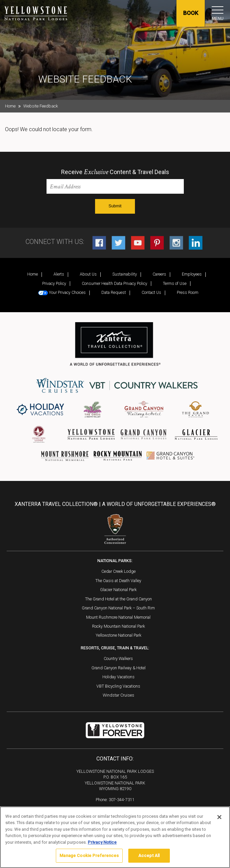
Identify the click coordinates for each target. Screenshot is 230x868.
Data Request (114, 292)
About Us (88, 274)
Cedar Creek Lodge (118, 571)
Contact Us (151, 292)
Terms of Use (175, 283)
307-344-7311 (122, 800)
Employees (192, 274)
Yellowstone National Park (118, 635)
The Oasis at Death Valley (118, 581)
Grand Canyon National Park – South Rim (118, 608)
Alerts (59, 274)
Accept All (149, 856)
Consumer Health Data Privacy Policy (115, 283)
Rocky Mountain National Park (118, 626)
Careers (159, 274)
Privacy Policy (54, 283)
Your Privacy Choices (62, 293)
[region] (115, 837)
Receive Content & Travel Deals (115, 172)
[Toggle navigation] (218, 10)
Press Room (188, 292)
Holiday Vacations (118, 677)
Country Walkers (118, 658)
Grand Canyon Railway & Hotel (118, 668)
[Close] (219, 817)
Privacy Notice (102, 842)
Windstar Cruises (118, 695)
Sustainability (125, 274)
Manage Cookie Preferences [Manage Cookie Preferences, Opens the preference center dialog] (89, 856)
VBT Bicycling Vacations (118, 686)
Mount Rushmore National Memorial (118, 617)
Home (10, 106)
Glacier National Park (118, 590)
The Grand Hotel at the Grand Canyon (118, 599)
